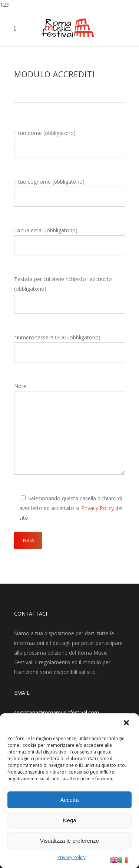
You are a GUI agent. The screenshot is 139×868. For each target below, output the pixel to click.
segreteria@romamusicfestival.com (57, 712)
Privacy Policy (72, 857)
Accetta (69, 800)
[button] (127, 723)
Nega (70, 820)
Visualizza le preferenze (69, 841)
